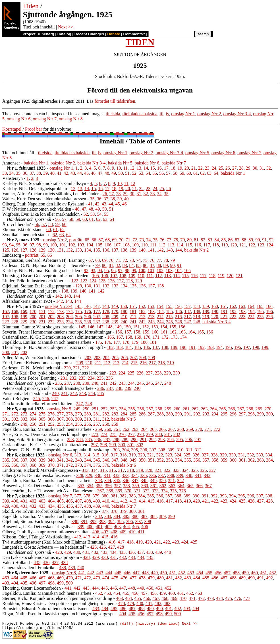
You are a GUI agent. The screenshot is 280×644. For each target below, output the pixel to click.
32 (269, 168)
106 (108, 245)
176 (88, 311)
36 (25, 173)
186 (179, 311)
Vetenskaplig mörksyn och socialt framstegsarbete (48, 388)
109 (135, 245)
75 (155, 240)
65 (87, 240)
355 (188, 460)
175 (78, 311)
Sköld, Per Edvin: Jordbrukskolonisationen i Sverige (50, 511)
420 (196, 501)
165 (260, 306)
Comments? (134, 34)
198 (15, 317)
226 (269, 317)
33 (5, 173)
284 (124, 414)
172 (51, 311)
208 (106, 317)
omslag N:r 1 (183, 114)
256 (140, 409)
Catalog (64, 34)
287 (151, 414)
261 (186, 409)
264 (213, 409)
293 (206, 414)
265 (222, 409)
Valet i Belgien (16, 399)
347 (115, 460)
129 (42, 250)
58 (175, 173)
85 (223, 240)
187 (188, 311)
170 (33, 311)
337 (24, 460)
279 (78, 414)
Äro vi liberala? (16, 224)
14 (146, 168)
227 (6, 322)
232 (51, 322)
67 (101, 240)
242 (142, 322)
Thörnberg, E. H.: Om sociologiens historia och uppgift (53, 347)
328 (214, 455)
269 (259, 409)
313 (78, 455)
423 (224, 501)
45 (86, 173)
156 (178, 306)
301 (6, 419)
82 (203, 240)
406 (69, 501)
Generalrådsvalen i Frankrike (29, 568)
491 (260, 578)
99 (45, 245)
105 (99, 245)
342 (69, 460)
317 (114, 455)
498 (51, 583)
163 (242, 306)
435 (60, 506)
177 (97, 311)
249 (77, 409)
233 (60, 322)
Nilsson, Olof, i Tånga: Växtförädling (36, 537)
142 (160, 250)
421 (206, 501)
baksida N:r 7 (174, 163)
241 (133, 322)
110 (144, 245)
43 (73, 173)
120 (233, 245)
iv (167, 114)
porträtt (76, 240)
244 (160, 322)
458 (236, 573)
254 (122, 409)
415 (151, 501)
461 (264, 573)
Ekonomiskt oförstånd (22, 230)
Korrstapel (12, 129)
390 (196, 496)
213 (151, 317)
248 (197, 322)
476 (124, 578)
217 (187, 317)
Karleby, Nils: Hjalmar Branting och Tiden (41, 270)
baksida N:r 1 (36, 163)
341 (60, 460)
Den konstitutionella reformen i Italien (37, 404)
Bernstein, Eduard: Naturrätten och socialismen (45, 609)
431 (24, 506)
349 (133, 460)
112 (162, 245)
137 (115, 250)
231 (42, 322)
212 (142, 317)
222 (233, 317)
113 (171, 245)
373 (78, 465)
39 (45, 173)
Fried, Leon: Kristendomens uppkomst (37, 363)
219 (206, 317)
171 (42, 311)
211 (133, 317)
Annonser (11, 163)
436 (69, 506)
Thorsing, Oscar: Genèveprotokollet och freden (45, 276)
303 (24, 419)
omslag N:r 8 (71, 119)
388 (178, 496)
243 (151, 322)
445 (118, 573)
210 (124, 317)
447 (136, 573)
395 (242, 496)
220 (215, 317)
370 (51, 465)
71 (128, 240)
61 (196, 173)
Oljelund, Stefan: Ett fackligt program (37, 286)
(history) (145, 624)
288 (160, 414)
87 (237, 240)
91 (264, 240)
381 (114, 496)
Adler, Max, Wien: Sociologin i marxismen (42, 358)
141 (151, 250)
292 (197, 414)
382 (123, 496)
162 (233, 306)
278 (69, 414)
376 (106, 465)
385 (151, 496)
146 (87, 306)
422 (215, 501)
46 (93, 173)
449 (154, 573)
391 (205, 496)
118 (216, 245)
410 (106, 501)
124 (270, 245)
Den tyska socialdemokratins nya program (41, 557)
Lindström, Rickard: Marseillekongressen (40, 470)
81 (196, 240)
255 (131, 409)
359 (224, 460)
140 (142, 250)
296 (233, 414)
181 (133, 311)
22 (200, 168)
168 (15, 311)
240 (124, 322)
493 (6, 583)
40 (52, 173)
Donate (114, 34)
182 (142, 311)
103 (81, 245)
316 (105, 455)
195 (260, 311)
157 (187, 306)
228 (15, 322)
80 (189, 240)
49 (114, 173)
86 (230, 240)
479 (151, 578)
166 (269, 306)
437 (78, 506)
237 (97, 322)
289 (169, 414)
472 (88, 578)
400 (15, 501)
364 (269, 460)
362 (251, 460)
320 (142, 455)
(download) (169, 624)
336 (15, 460)
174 (69, 311)
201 (42, 317)
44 (80, 173)
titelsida (113, 114)
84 (217, 240)
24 (214, 168)
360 (233, 460)
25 (221, 168)
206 (88, 317)
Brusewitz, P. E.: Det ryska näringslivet (38, 486)
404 (51, 501)
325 (187, 455)
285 (133, 414)
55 (155, 173)
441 (82, 573)
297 (242, 414)
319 (132, 455)
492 (269, 578)
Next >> (66, 27)
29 (248, 168)
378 (87, 496)
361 (242, 460)
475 (115, 578)
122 (252, 245)
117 (207, 245)
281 (97, 414)
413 (133, 501)
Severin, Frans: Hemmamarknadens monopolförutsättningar (57, 332)
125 (6, 250)
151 (133, 306)
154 (160, 306)
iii (162, 114)
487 (224, 578)
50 (121, 173)
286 (142, 414)
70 (121, 240)
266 (231, 409)
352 (160, 460)
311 (97, 419)
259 (168, 409)
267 (240, 409)
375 (97, 465)
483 (188, 578)
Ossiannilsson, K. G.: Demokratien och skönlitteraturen (53, 337)
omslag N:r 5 (197, 153)
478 (142, 578)
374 (88, 465)
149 (115, 306)
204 (69, 317)
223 (242, 317)
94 (11, 245)
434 (51, 506)
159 (206, 306)
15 (153, 168)
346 (106, 460)
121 (242, 245)
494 (15, 583)
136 (106, 250)
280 (88, 414)
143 (169, 250)
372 (69, 465)
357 (206, 460)
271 (6, 414)
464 (15, 578)
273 (24, 414)
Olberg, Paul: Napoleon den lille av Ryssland (43, 204)
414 (142, 501)
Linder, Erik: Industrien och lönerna (35, 281)
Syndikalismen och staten (26, 235)
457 (227, 573)
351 (151, 460)
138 (124, 250)
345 (97, 460)
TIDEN (140, 42)
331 (242, 455)
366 (15, 465)
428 (269, 501)
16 (159, 168)
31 (262, 168)
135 (97, 250)
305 (42, 419)
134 (88, 250)
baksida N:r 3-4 (92, 163)
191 (224, 311)
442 (91, 573)
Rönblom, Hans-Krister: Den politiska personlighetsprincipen (58, 603)
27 (235, 168)
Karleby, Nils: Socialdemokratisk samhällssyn (44, 183)
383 (132, 496)
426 (251, 501)
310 (88, 419)
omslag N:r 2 (209, 114)
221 (224, 317)
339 (42, 460)
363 (260, 460)
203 (60, 317)
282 (106, 414)
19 (180, 168)
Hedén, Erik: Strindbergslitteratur (33, 440)
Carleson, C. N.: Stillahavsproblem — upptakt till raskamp (56, 450)
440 (106, 506)
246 (179, 322)
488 (233, 578)
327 (205, 455)
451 (173, 573)
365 (6, 465)
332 (251, 455)
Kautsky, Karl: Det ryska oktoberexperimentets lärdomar (54, 373)
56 (161, 173)
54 (148, 173)
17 (166, 168)
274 (33, 414)
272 (15, 414)
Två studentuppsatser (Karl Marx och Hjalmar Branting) (54, 542)
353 (169, 460)
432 (33, 506)
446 (127, 573)
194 (251, 311)
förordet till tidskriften (115, 101)
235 (78, 322)
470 (69, 578)
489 (242, 578)
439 (97, 506)
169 (24, 311)
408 (88, 501)
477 (133, 578)
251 (95, 409)
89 (251, 240)
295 (224, 414)
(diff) (126, 624)
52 (134, 173)
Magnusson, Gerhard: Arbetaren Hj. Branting (43, 260)
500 (69, 583)
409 (97, 501)
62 (202, 173)
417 (169, 501)
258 (159, 409)
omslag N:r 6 (19, 119)
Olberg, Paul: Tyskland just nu (30, 291)
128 (33, 250)
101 (63, 245)
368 (33, 465)
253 (113, 409)
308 (69, 419)
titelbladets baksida (140, 114)
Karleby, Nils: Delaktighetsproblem (35, 189)
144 (179, 250)
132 (69, 250)
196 (269, 311)
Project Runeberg (38, 34)
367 (24, 465)
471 (78, 578)
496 (33, 583)
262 (195, 409)
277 (60, 414)
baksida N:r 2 (63, 163)
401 (24, 501)
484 (197, 578)
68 (107, 240)
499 (60, 583)
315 (96, 455)
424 (233, 501)
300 (269, 414)
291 (188, 414)
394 (233, 496)
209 (115, 317)
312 (105, 419)
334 (269, 455)
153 (151, 306)
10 (119, 168)
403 (42, 501)
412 (124, 501)
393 (223, 496)
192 (233, 311)
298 (251, 414)
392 (214, 496)
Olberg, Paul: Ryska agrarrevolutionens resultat (45, 532)
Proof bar (34, 129)
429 (6, 506)
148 (105, 306)
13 (139, 168)
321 (151, 455)
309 (78, 419)
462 (273, 573)
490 (251, 578)
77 (169, 240)
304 (33, 419)
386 (160, 496)
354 (179, 460)
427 (260, 501)
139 (133, 250)
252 (104, 409)
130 (51, 250)
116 (198, 245)
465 (24, 578)
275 (42, 414)
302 (15, 419)
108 (126, 245)
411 (115, 501)
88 (244, 240)
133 (78, 250)
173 (60, 311)
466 (33, 578)
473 (97, 578)
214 (160, 317)
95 (18, 245)
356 (197, 460)
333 (260, 455)
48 (107, 173)
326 (196, 455)
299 (260, 414)
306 (51, 419)
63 (209, 173)
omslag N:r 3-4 (237, 114)
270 (268, 409)
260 (177, 409)
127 (24, 250)
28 (241, 168)
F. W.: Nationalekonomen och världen (37, 209)
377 (78, 496)
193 (242, 311)
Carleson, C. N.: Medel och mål (31, 368)
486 (215, 578)
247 (188, 322)
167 (6, 311)
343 (78, 460)
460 (254, 573)
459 (245, 573)
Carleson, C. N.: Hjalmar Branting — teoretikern (47, 265)
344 (88, 460)
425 (242, 501)
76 (162, 240)
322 (160, 455)
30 (255, 168)
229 (24, 322)
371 (60, 465)
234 (69, 322)
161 (224, 306)
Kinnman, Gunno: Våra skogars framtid (38, 327)
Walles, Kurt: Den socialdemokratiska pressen (44, 199)
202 (51, 317)
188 (197, 311)
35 (18, 173)
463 (6, 578)
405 (60, 501)
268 (250, 409)
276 (51, 414)
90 (258, 240)
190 (215, 311)
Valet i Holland (16, 562)
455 (209, 573)
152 (142, 306)
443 (100, 573)
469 (60, 578)
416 (160, 501)
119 (224, 245)
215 (169, 317)
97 (32, 245)
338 (33, 460)
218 (196, 317)
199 (24, 317)
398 (269, 496)
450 (163, 573)
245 (169, 322)
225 (260, 317)
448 (145, 573)
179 (115, 311)
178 (106, 311)
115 (189, 245)
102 (72, 245)
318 (123, 455)
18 (173, 168)
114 (180, 245)
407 (78, 501)
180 (124, 311)
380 (105, 496)
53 (141, 173)
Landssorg (12, 255)
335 (6, 460)
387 (169, 496)
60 (189, 173)
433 (42, 506)
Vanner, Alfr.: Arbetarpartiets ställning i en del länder (50, 194)
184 (160, 311)
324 (178, 455)
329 (223, 455)
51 (127, 173)
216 (178, 317)
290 (179, 414)
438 (88, 506)
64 (216, 173)
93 (5, 245)
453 (191, 573)
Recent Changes (89, 34)
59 (182, 173)
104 (90, 245)
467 (42, 578)
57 (168, 173)
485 (206, 578)
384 (142, 496)
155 (169, 306)
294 (215, 414)
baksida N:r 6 (147, 163)
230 (33, 322)
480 (160, 578)
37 (32, 173)
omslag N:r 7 (45, 119)
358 (215, 460)
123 (261, 245)
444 (109, 573)
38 (39, 173)
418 (178, 501)
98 (39, 245)
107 (117, 245)
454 (200, 573)
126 (15, 250)
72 (135, 240)
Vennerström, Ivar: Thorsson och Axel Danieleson (48, 491)
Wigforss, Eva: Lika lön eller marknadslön (41, 214)
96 (25, 245)
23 (207, 168)
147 (96, 306)
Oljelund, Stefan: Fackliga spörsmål (35, 521)
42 (66, 173)
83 (210, 240)
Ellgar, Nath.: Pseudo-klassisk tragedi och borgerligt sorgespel (59, 614)
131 (60, 250)
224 (251, 317)
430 (15, 506)
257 (150, 409)
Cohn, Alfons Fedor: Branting (29, 378)
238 (106, 322)
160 (215, 306)
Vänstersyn (13, 178)
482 (179, 578)
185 (169, 311)
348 (124, 460)
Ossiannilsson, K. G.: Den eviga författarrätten (45, 445)
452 (182, 573)
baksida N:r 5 (120, 163)
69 (114, 240)
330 (233, 455)
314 (87, 455)
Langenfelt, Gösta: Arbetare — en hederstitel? (44, 547)
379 (96, 496)
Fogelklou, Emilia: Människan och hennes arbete (47, 342)
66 (94, 240)
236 (88, 322)
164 (251, 306)
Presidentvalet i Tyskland (25, 393)
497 (42, 583)
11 (125, 168)
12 (132, 168)
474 (106, 578)
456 (218, 573)
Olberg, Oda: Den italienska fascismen (37, 475)
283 (115, 414)
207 (97, 317)
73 (142, 240)
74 (148, 240)
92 (271, 240)
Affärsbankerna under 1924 (27, 301)
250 (86, 409)
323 (169, 455)
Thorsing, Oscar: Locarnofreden (32, 588)
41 (59, 173)
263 (204, 409)
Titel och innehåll (18, 153)
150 (124, 306)
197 (6, 317)
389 (187, 496)
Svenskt (10, 424)
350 (142, 460)
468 (51, 578)
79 (182, 240)
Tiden (31, 6)
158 (196, 306)
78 (176, 240)
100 (53, 245)
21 (194, 168)
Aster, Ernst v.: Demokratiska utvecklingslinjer (45, 434)
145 (78, 306)
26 (228, 168)
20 (187, 168)
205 (78, 317)
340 (51, 460)
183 (151, 311)
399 (6, 501)
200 (33, 317)
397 (260, 496)
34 (11, 173)
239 (115, 322)
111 (153, 245)
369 (42, 465)
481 (169, 578)
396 (251, 496)
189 (206, 311)
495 (24, 583)
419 (187, 501)
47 (100, 173)
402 (33, 501)
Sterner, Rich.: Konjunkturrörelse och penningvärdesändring (57, 598)
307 (60, 419)
